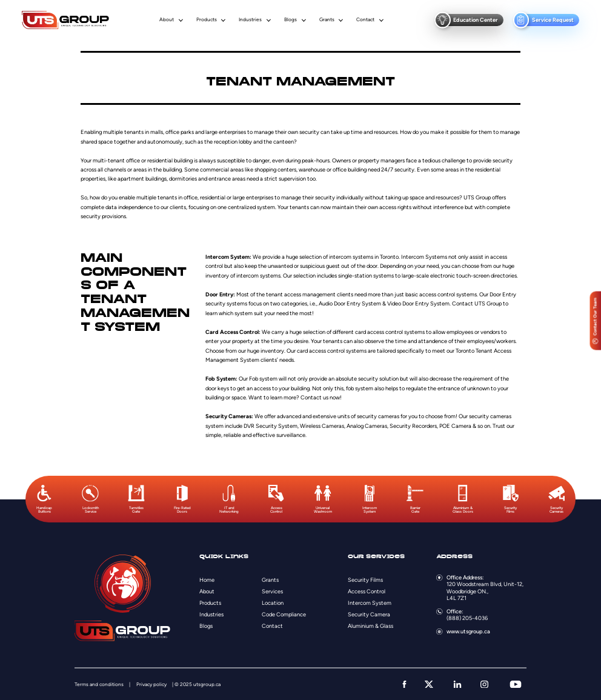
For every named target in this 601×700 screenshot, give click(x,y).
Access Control (367, 591)
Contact (365, 20)
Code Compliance (284, 614)
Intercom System (370, 603)
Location (273, 603)
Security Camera (369, 614)
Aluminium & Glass (370, 626)
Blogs (291, 20)
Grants (327, 20)
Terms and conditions (99, 684)
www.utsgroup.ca (468, 631)
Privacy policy (151, 684)
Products (207, 20)
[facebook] (404, 684)
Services (272, 591)
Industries (250, 20)
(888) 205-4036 (467, 618)
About (167, 20)
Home (207, 580)
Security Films (365, 580)
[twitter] (429, 684)
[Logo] (65, 20)
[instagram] (484, 684)
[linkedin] (457, 684)
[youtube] (516, 684)
